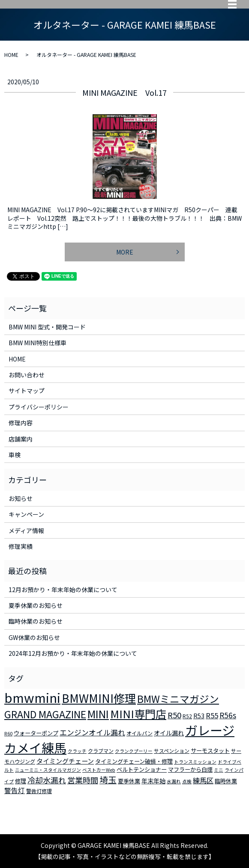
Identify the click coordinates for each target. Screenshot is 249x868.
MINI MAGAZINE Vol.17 (124, 92)
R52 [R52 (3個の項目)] (187, 716)
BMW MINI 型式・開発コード (47, 327)
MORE (125, 252)
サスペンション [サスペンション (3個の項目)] (172, 751)
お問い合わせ (27, 375)
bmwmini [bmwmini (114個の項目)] (32, 697)
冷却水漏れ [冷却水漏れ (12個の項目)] (47, 780)
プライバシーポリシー (39, 407)
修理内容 (21, 423)
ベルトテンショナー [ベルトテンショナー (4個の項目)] (142, 769)
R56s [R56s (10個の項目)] (228, 715)
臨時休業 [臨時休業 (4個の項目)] (226, 781)
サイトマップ (27, 391)
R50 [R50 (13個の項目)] (174, 715)
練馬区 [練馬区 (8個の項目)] (203, 780)
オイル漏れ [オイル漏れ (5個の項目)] (169, 733)
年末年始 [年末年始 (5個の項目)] (153, 781)
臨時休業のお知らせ (36, 621)
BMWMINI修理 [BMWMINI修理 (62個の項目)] (99, 698)
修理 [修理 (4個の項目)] (21, 781)
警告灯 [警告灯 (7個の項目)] (15, 790)
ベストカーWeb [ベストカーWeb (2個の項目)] (99, 770)
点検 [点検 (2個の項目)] (187, 781)
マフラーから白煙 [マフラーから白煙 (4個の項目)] (190, 769)
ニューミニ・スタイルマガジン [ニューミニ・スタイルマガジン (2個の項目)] (48, 770)
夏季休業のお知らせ (36, 605)
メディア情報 (26, 530)
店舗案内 (21, 439)
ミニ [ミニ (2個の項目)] (219, 770)
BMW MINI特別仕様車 (37, 343)
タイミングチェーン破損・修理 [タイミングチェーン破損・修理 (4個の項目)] (134, 761)
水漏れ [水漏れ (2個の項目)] (174, 781)
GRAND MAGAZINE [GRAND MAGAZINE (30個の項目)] (45, 714)
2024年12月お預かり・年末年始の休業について (73, 653)
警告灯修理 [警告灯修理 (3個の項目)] (39, 791)
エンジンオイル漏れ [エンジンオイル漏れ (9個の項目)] (92, 732)
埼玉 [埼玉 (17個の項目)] (108, 780)
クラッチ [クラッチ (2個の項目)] (77, 751)
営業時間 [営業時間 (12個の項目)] (83, 780)
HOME (11, 55)
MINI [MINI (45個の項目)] (98, 714)
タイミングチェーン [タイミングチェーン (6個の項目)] (65, 761)
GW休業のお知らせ (34, 637)
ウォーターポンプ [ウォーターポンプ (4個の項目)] (36, 733)
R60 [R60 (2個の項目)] (8, 733)
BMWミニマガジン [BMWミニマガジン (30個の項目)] (178, 699)
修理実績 (21, 546)
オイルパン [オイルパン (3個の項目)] (139, 733)
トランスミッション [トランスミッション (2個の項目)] (195, 762)
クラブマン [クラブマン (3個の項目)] (101, 751)
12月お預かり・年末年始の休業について (63, 590)
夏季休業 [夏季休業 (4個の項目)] (129, 781)
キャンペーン (26, 514)
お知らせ (21, 498)
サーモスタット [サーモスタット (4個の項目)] (210, 751)
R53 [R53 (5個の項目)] (199, 716)
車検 (15, 455)
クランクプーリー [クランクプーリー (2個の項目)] (134, 751)
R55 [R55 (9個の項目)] (212, 715)
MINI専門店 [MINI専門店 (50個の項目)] (138, 714)
